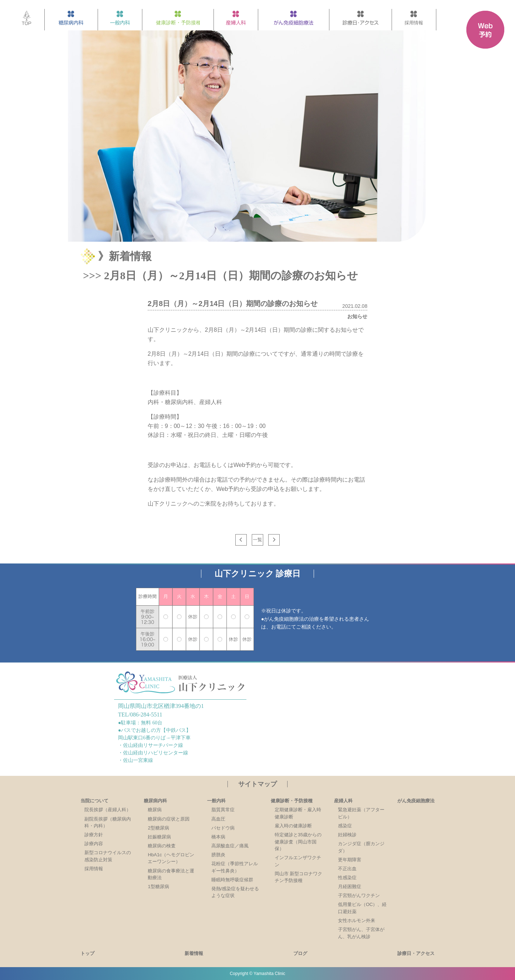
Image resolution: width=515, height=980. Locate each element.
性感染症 (347, 878)
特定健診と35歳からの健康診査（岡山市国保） (298, 842)
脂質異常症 (223, 810)
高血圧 (218, 819)
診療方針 (94, 835)
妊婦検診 (347, 835)
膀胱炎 (218, 855)
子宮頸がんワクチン (359, 895)
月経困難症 (350, 887)
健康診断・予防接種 (292, 801)
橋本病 (218, 837)
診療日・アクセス (416, 953)
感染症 (345, 826)
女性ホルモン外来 (357, 920)
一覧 (257, 540)
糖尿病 (155, 810)
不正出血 (347, 869)
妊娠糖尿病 (159, 837)
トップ (87, 953)
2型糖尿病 (158, 828)
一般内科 (216, 801)
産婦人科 (343, 801)
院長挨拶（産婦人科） (108, 810)
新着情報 (194, 953)
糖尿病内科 (155, 801)
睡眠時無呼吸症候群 (232, 880)
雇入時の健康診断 (293, 826)
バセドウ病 (223, 828)
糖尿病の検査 (162, 846)
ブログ (300, 953)
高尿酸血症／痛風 (230, 846)
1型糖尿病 (158, 887)
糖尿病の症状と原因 (169, 819)
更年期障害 (350, 860)
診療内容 (94, 844)
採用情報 (94, 869)
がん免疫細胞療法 (416, 801)
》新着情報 (125, 256)
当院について (94, 801)
